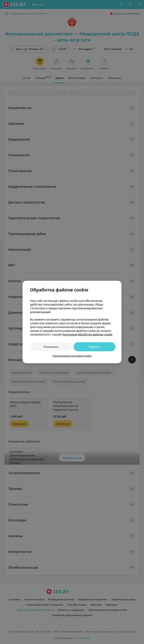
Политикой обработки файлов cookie (87, 334)
